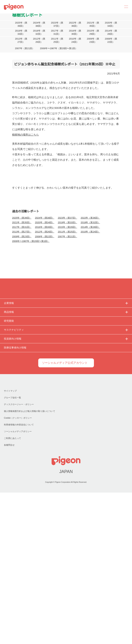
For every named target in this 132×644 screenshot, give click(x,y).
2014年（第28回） (111, 32)
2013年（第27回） (21, 40)
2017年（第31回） (57, 32)
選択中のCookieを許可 (66, 357)
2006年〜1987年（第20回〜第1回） (58, 48)
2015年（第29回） (93, 32)
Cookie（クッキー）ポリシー (18, 569)
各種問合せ (9, 597)
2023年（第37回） (57, 24)
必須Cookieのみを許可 (24, 357)
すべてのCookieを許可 (108, 357)
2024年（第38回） (39, 24)
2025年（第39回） (21, 24)
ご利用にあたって (12, 590)
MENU (125, 7)
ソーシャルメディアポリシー (18, 583)
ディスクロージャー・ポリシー (19, 556)
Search (116, 7)
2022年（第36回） (75, 24)
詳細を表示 (114, 346)
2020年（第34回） (111, 24)
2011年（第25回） (57, 40)
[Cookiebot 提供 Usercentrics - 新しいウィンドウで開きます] (112, 285)
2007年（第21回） (24, 48)
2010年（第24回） (75, 40)
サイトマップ (10, 542)
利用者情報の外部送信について (19, 576)
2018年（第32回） (39, 32)
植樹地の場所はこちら (25, 134)
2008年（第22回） (111, 40)
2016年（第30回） (75, 32)
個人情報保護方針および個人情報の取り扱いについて (30, 563)
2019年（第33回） (21, 32)
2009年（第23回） (93, 40)
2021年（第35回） (93, 24)
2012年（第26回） (39, 40)
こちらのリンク (110, 308)
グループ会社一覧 (12, 549)
